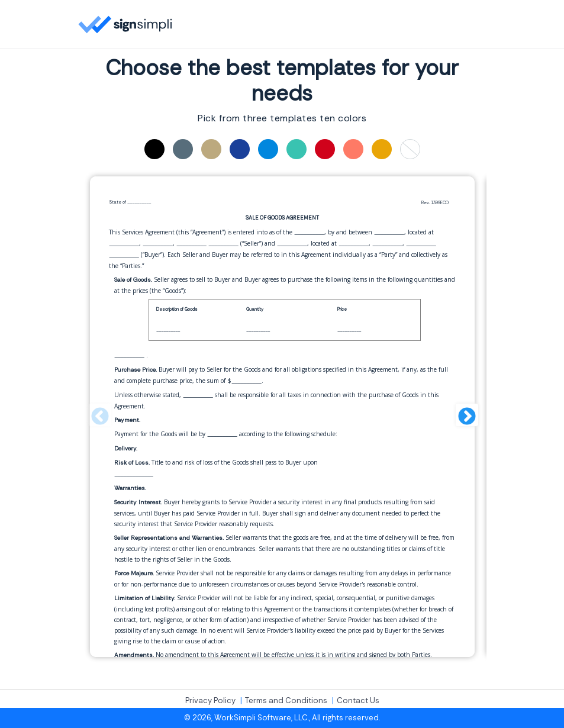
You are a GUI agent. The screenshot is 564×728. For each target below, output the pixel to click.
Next (466, 417)
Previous (99, 417)
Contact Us (358, 701)
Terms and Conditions (286, 701)
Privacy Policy (210, 701)
